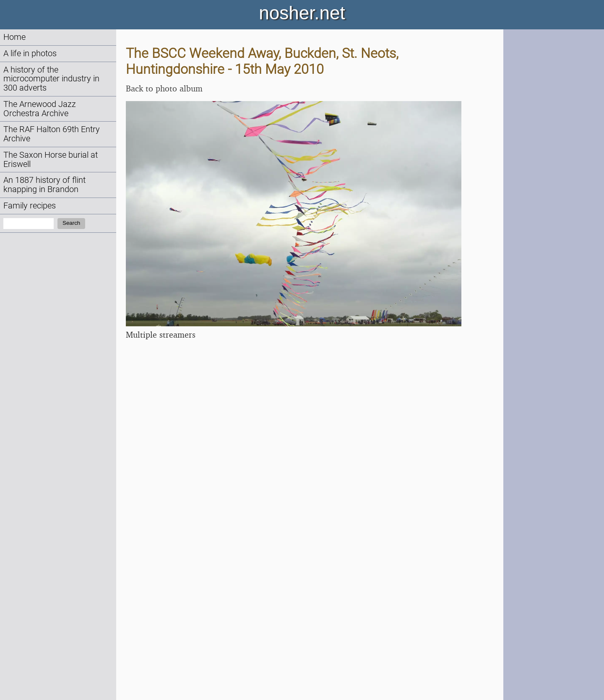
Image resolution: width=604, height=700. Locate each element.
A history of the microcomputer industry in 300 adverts (51, 79)
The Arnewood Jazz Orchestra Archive (40, 109)
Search (71, 223)
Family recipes (30, 206)
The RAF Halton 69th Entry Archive (52, 134)
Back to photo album (164, 88)
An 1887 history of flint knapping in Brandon (44, 185)
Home (14, 37)
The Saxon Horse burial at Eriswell (51, 160)
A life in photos (30, 53)
